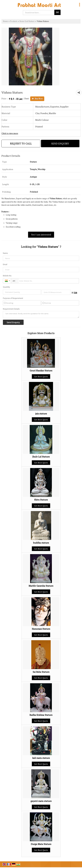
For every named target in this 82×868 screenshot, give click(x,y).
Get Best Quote (41, 377)
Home (5, 21)
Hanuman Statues (41, 629)
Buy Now (37, 99)
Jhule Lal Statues (41, 457)
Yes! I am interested (41, 235)
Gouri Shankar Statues (41, 371)
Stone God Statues (27, 21)
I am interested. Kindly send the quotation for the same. (41, 314)
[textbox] (56, 292)
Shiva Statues (41, 500)
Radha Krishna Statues (41, 715)
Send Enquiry (60, 144)
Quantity (6, 287)
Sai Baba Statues (41, 672)
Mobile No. (7, 276)
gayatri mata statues (41, 801)
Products (14, 21)
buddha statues (41, 543)
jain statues (41, 414)
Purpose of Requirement (13, 298)
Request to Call (21, 144)
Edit (74, 293)
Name (5, 253)
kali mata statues (41, 758)
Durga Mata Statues (41, 844)
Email (5, 264)
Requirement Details (11, 309)
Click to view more (10, 133)
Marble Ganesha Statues (41, 586)
